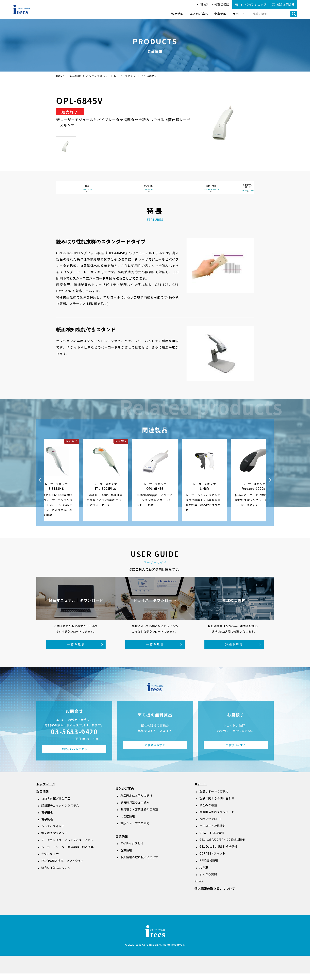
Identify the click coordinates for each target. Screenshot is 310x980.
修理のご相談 (208, 812)
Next (270, 487)
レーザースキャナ (126, 76)
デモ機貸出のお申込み (135, 809)
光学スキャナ (50, 860)
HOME (60, 76)
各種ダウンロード (211, 825)
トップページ (46, 791)
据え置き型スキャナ (54, 840)
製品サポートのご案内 (214, 798)
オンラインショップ (253, 4)
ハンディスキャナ (98, 76)
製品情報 (75, 76)
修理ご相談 (222, 4)
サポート (201, 791)
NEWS (204, 4)
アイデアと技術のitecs (21, 9)
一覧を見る (76, 651)
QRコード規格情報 (212, 839)
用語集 (204, 874)
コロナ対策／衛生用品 (56, 805)
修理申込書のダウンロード (217, 819)
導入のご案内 (125, 795)
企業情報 (122, 843)
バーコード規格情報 (213, 832)
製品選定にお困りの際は (136, 802)
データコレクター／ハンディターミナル (67, 846)
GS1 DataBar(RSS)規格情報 (218, 853)
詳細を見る (234, 651)
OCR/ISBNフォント (212, 860)
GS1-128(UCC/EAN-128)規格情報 (222, 846)
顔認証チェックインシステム (60, 812)
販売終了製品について (56, 874)
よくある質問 (208, 881)
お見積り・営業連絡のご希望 (139, 816)
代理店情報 (128, 823)
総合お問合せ (286, 4)
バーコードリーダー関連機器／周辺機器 (68, 853)
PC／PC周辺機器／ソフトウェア (63, 867)
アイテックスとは (132, 850)
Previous (40, 487)
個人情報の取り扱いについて (139, 864)
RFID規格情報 (209, 867)
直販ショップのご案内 (135, 830)
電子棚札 (47, 819)
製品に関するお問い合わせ (217, 805)
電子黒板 (47, 826)
